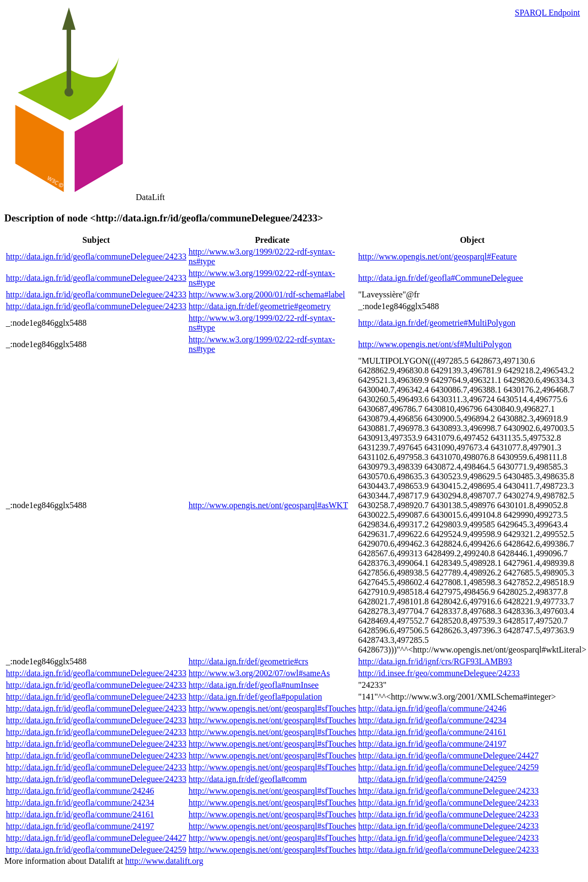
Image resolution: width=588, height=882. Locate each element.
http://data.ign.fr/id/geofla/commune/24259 (432, 779)
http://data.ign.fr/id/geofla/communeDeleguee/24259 (448, 767)
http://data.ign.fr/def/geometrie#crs (249, 661)
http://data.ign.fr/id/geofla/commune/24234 (432, 720)
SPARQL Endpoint (547, 13)
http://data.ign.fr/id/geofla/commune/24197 (432, 744)
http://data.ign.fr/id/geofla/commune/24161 (432, 732)
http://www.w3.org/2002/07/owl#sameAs (259, 673)
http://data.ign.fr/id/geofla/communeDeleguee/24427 (448, 756)
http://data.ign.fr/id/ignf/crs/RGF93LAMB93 (435, 661)
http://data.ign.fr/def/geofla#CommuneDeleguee (440, 278)
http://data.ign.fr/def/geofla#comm (248, 779)
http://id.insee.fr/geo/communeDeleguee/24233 (439, 673)
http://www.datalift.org (164, 861)
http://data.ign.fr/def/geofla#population (256, 697)
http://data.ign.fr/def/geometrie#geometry (260, 306)
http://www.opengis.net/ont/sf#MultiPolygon (435, 344)
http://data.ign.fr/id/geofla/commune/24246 (432, 708)
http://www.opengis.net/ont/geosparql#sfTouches (272, 708)
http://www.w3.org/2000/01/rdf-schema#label (267, 294)
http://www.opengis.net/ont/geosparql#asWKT (268, 505)
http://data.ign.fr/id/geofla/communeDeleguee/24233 (96, 256)
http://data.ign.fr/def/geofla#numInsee (254, 685)
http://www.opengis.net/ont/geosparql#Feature (438, 256)
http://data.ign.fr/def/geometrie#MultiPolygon (437, 323)
